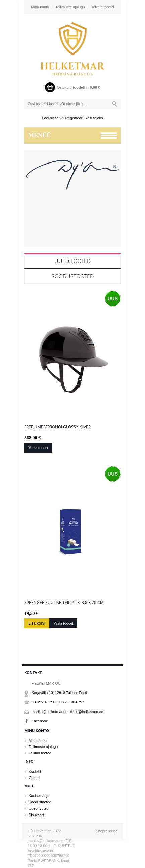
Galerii (34, 778)
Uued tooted (72, 261)
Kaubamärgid (39, 796)
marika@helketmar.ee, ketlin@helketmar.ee (67, 712)
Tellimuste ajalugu (70, 7)
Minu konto (40, 7)
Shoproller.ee (107, 831)
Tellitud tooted (103, 7)
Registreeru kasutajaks (84, 118)
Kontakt (35, 771)
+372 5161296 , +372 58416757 (58, 702)
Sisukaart (36, 815)
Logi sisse (51, 118)
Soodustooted (73, 276)
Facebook (40, 721)
